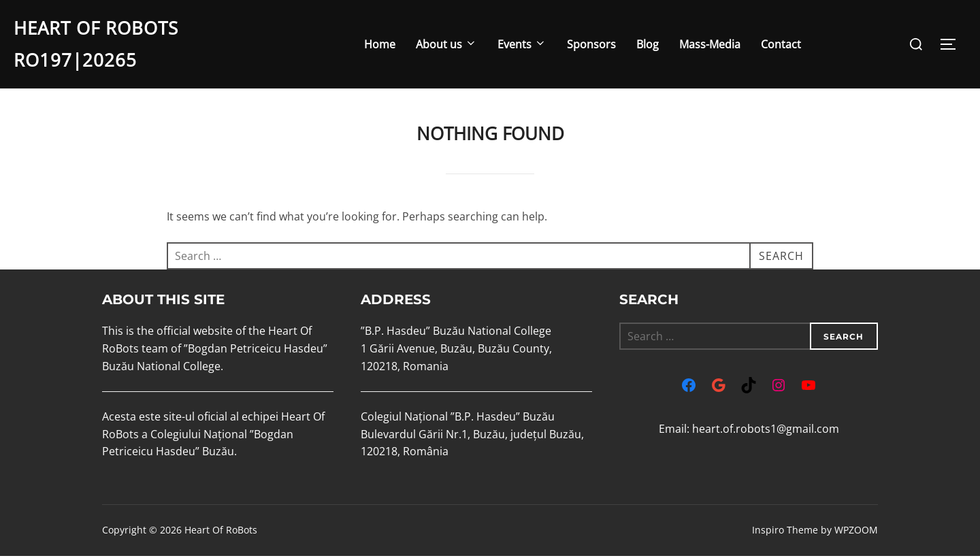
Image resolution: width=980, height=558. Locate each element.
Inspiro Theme (785, 532)
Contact (781, 44)
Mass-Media (710, 44)
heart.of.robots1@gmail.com (766, 431)
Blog (648, 44)
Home (380, 44)
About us (446, 44)
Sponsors (591, 44)
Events (522, 44)
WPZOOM (856, 532)
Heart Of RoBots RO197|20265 (96, 44)
